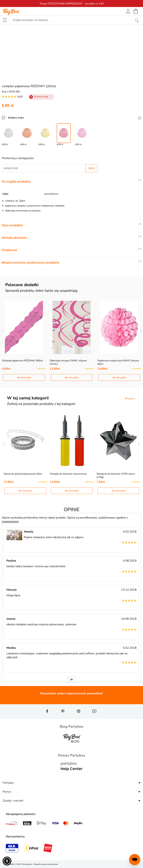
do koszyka (24, 377)
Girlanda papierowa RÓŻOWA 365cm (23, 361)
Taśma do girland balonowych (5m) (23, 474)
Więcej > (130, 398)
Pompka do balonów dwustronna (68, 474)
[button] (7, 861)
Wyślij (91, 168)
